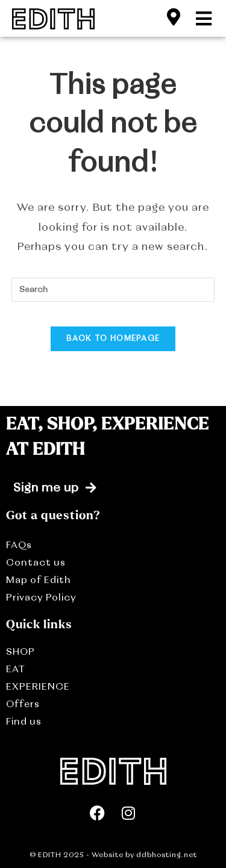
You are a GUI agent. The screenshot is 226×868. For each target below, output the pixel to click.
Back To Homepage (113, 339)
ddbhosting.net (166, 855)
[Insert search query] (113, 290)
